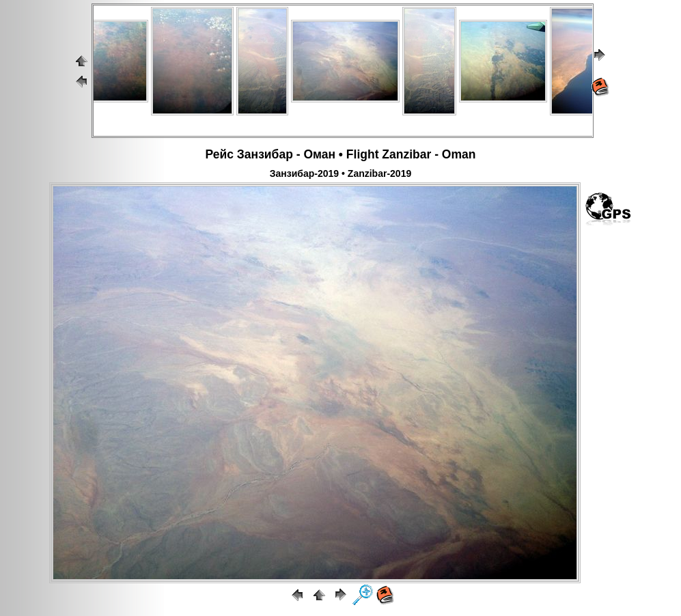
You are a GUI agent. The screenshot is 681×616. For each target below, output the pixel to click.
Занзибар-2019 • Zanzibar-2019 (340, 173)
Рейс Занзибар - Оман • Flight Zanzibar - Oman (341, 154)
